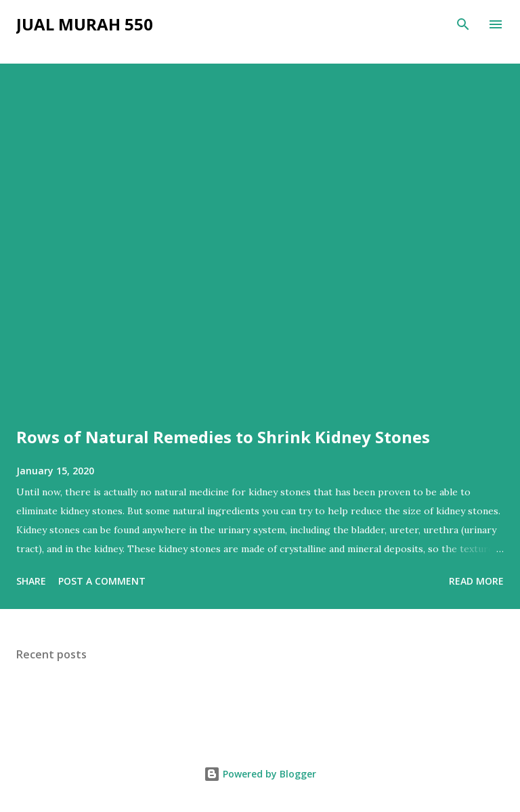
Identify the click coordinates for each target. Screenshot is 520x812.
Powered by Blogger (260, 774)
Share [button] (31, 581)
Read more (476, 581)
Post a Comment (102, 581)
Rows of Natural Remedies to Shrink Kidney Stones (223, 437)
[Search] (463, 24)
